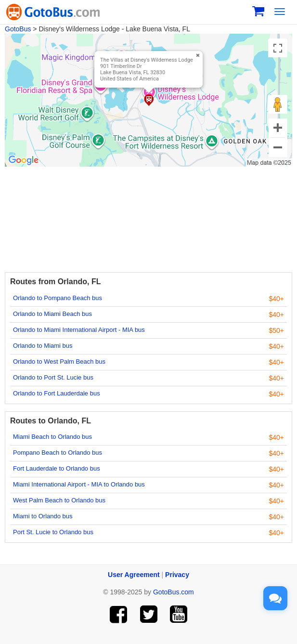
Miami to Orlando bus (43, 516)
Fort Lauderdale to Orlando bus (57, 468)
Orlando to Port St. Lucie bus (53, 377)
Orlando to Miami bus (43, 346)
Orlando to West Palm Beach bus (59, 361)
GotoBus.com (174, 592)
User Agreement (134, 575)
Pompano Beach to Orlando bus (58, 453)
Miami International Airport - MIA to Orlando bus (79, 484)
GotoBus (18, 29)
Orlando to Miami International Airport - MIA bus (79, 330)
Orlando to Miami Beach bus (52, 314)
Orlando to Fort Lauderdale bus (57, 393)
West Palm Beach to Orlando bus (59, 500)
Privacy (177, 575)
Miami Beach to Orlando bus (52, 437)
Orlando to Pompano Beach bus (58, 298)
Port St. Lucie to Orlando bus (53, 532)
